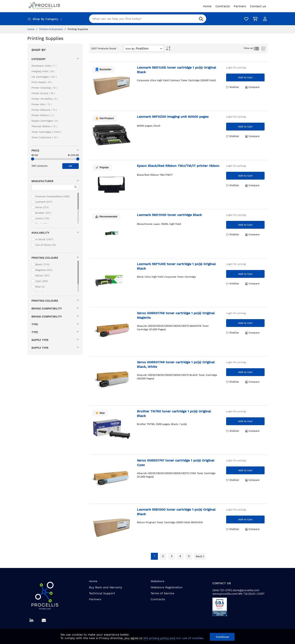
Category (39, 59)
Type (35, 324)
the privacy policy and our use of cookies (173, 638)
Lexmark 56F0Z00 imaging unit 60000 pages (173, 117)
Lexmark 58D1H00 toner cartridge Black (169, 215)
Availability (40, 233)
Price (35, 151)
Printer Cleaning (44, 88)
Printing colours (45, 258)
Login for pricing (236, 68)
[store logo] (45, 6)
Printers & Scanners (51, 29)
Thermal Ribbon (44, 126)
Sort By (130, 49)
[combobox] (148, 19)
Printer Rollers (43, 115)
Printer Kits (42, 104)
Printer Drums (43, 93)
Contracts (158, 599)
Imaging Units (43, 71)
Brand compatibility (47, 309)
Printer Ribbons (44, 110)
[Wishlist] (245, 19)
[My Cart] (255, 19)
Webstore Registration (167, 587)
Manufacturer (42, 181)
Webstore (157, 581)
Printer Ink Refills (45, 99)
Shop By (39, 50)
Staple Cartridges (45, 121)
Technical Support (102, 593)
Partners (95, 599)
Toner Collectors (45, 137)
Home (31, 29)
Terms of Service (162, 593)
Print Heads (42, 82)
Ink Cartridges (44, 77)
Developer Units (44, 66)
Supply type (40, 340)
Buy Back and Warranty (106, 587)
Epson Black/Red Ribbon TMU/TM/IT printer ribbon (178, 166)
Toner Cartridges (46, 132)
